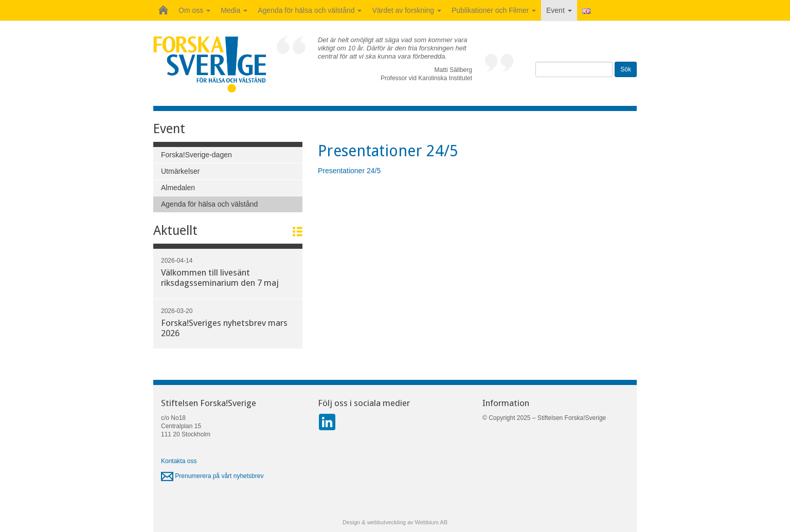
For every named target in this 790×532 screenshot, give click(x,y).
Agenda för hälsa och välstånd (310, 10)
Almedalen (178, 188)
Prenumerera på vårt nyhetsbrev (212, 476)
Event (559, 10)
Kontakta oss (179, 461)
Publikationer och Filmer (494, 10)
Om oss (194, 10)
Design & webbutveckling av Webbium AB (395, 522)
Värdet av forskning (407, 10)
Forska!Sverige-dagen (196, 155)
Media (234, 10)
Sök (626, 69)
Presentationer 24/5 (349, 171)
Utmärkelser (180, 171)
